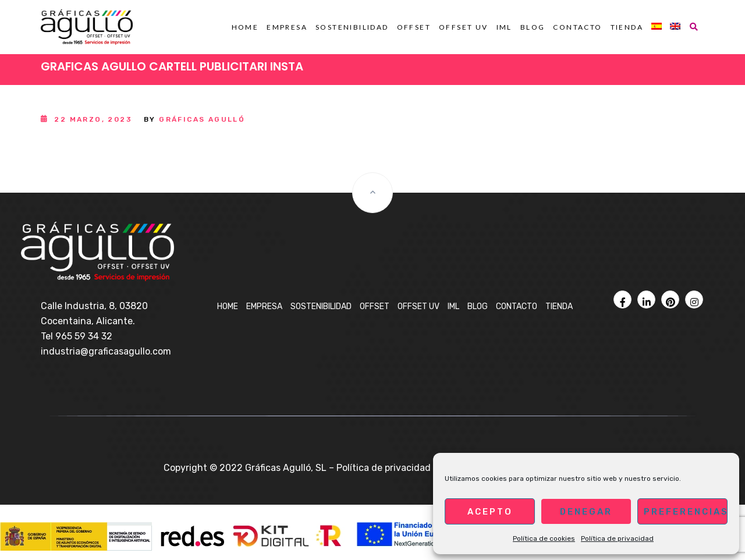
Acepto (490, 512)
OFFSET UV (464, 27)
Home (245, 27)
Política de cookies (544, 538)
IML (504, 27)
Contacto (577, 27)
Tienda (627, 27)
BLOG (533, 27)
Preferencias (686, 512)
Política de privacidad (617, 538)
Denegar (586, 512)
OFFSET (414, 27)
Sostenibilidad (352, 27)
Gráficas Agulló (202, 119)
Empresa (287, 27)
